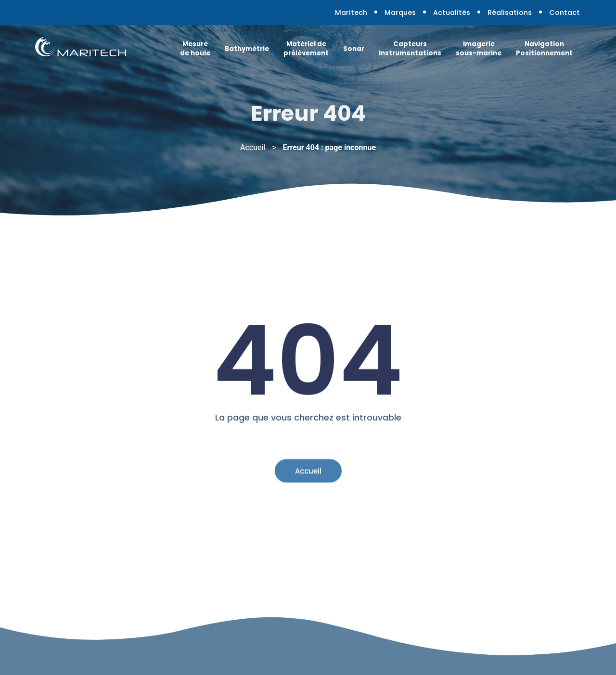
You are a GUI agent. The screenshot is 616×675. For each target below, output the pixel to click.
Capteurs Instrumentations (410, 49)
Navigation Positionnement (544, 49)
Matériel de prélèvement (306, 49)
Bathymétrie (247, 49)
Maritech (351, 13)
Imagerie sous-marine (479, 49)
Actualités (452, 13)
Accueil (253, 147)
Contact (565, 13)
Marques (400, 13)
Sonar (354, 49)
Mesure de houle (195, 49)
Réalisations (510, 13)
